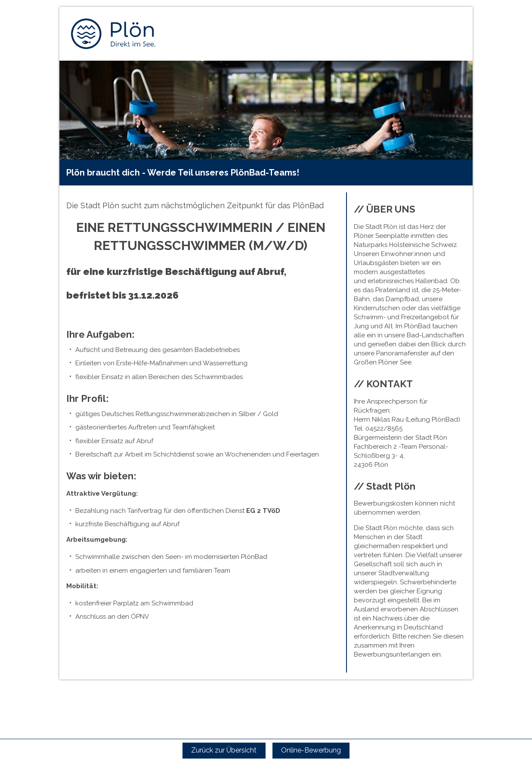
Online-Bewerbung (311, 750)
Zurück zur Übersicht (224, 750)
